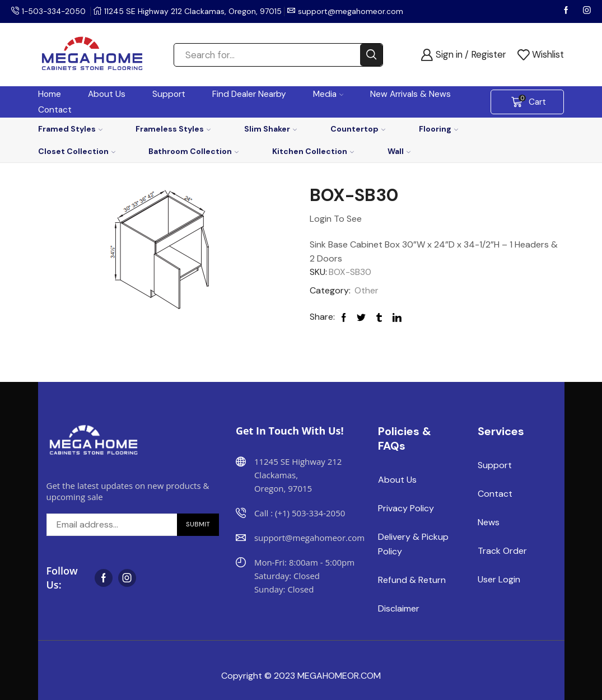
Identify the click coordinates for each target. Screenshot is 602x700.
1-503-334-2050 (55, 11)
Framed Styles (70, 129)
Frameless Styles (173, 129)
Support (169, 94)
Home (50, 94)
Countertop (358, 129)
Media (328, 94)
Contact (55, 110)
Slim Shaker (270, 129)
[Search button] (371, 55)
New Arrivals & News (410, 94)
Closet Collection (77, 151)
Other (367, 290)
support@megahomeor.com (353, 11)
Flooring (438, 129)
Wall (399, 151)
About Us (107, 94)
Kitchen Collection (313, 151)
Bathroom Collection (193, 151)
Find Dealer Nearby (249, 94)
